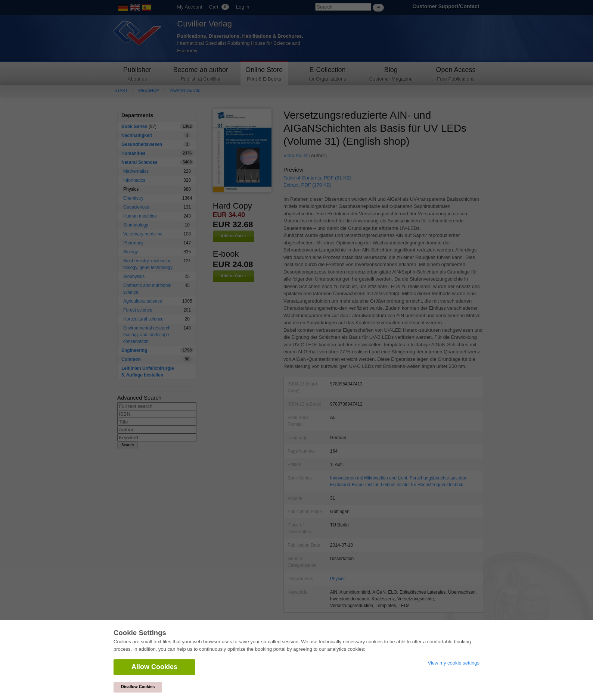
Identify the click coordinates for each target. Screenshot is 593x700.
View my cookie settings (454, 663)
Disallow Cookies (138, 687)
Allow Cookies (154, 667)
